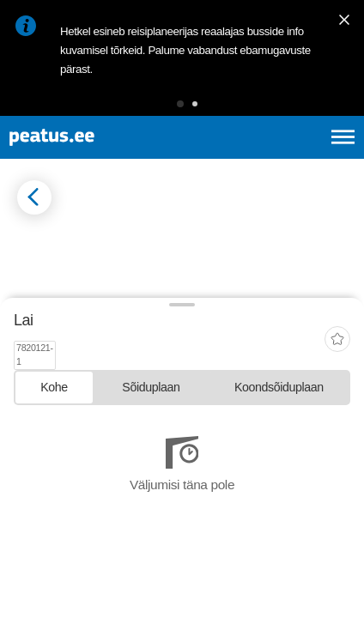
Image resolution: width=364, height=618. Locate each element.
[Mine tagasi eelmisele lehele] (34, 197)
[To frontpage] (96, 137)
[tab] (54, 528)
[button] (180, 104)
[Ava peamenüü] (343, 137)
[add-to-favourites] (337, 488)
